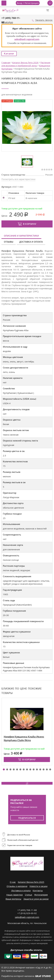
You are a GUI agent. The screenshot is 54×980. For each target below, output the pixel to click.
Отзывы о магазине (17, 886)
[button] (4, 769)
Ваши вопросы (13, 899)
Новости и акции (39, 886)
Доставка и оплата (31, 242)
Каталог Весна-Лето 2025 (31, 882)
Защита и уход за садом (36, 899)
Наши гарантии (15, 895)
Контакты (38, 890)
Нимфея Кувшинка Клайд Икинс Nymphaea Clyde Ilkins (24, 738)
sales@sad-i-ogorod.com (27, 39)
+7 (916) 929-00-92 (27, 913)
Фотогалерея (41, 895)
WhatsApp (7, 22)
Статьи (29, 895)
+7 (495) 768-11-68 (27, 910)
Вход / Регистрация (28, 3)
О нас (13, 882)
